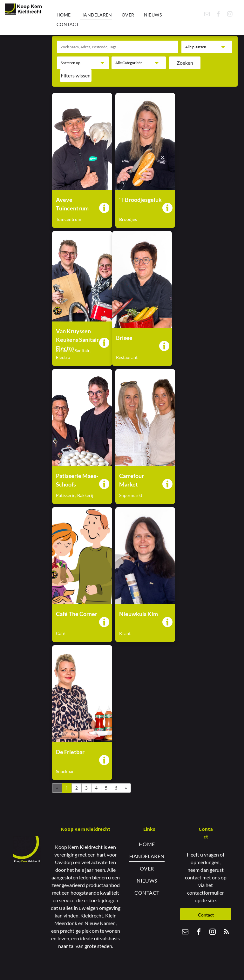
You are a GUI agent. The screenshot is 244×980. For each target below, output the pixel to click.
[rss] (226, 933)
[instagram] (230, 15)
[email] (207, 15)
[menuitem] (64, 15)
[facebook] (218, 15)
